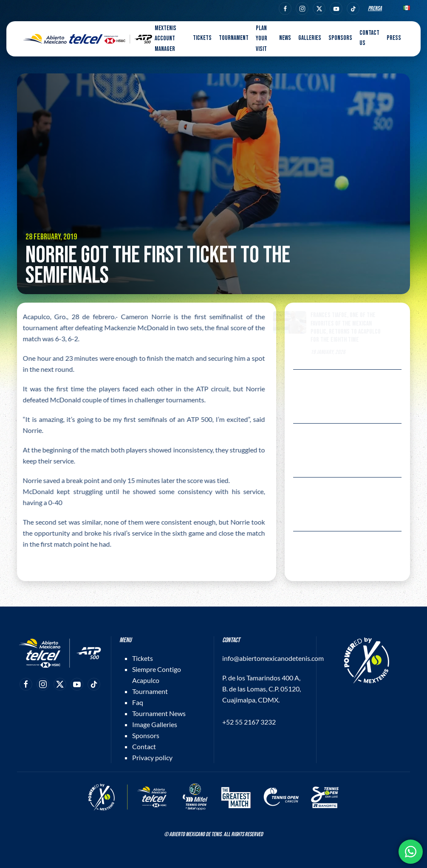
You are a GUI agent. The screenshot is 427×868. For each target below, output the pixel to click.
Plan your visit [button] (262, 39)
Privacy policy (152, 757)
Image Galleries (155, 724)
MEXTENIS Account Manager (165, 39)
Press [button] (394, 38)
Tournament (150, 691)
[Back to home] (88, 39)
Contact (144, 746)
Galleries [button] (310, 38)
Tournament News (159, 713)
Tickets (143, 658)
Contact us (369, 38)
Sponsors (340, 38)
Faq (138, 702)
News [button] (285, 38)
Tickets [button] (202, 38)
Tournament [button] (234, 38)
